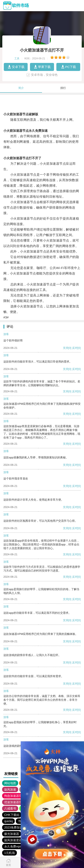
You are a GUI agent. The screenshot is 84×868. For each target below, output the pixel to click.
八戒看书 (10, 808)
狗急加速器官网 (15, 796)
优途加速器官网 (15, 802)
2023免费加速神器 (16, 827)
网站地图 (10, 783)
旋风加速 (10, 789)
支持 (66, 348)
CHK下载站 (12, 815)
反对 (75, 348)
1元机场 (9, 853)
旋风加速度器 (13, 840)
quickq (8, 821)
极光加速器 (12, 834)
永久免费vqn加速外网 (18, 846)
